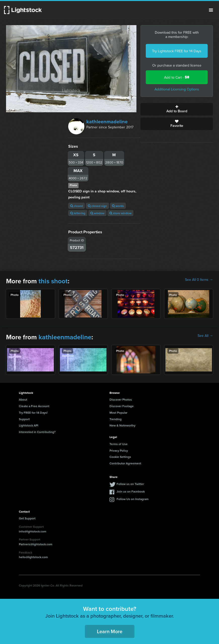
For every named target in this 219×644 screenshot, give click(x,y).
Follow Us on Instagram (133, 499)
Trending (116, 419)
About (23, 399)
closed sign (97, 206)
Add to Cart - (177, 77)
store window (120, 213)
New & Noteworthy (122, 425)
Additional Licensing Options (177, 89)
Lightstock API (29, 425)
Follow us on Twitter (130, 484)
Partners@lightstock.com (36, 544)
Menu (211, 10)
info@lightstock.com (33, 531)
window (97, 213)
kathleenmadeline (107, 121)
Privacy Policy (119, 450)
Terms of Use (119, 444)
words (118, 206)
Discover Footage (122, 406)
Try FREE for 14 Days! (33, 413)
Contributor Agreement (125, 463)
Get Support (27, 518)
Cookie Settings (120, 457)
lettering (78, 213)
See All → (205, 336)
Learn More (110, 631)
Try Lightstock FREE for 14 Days (177, 51)
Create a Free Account (34, 406)
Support (24, 419)
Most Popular (118, 413)
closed (77, 206)
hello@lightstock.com (33, 557)
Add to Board (177, 109)
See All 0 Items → (199, 280)
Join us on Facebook (131, 491)
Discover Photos (121, 399)
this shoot (53, 281)
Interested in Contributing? (37, 432)
